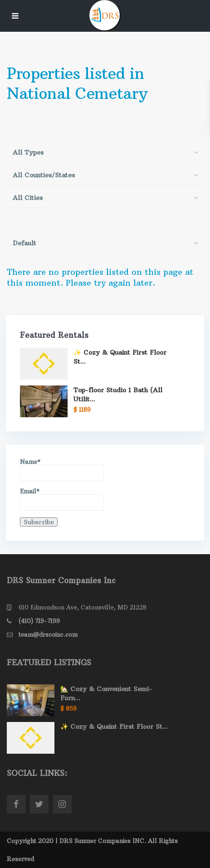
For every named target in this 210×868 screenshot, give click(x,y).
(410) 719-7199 (39, 621)
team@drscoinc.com (48, 634)
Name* (62, 470)
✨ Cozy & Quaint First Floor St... (114, 727)
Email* (62, 500)
